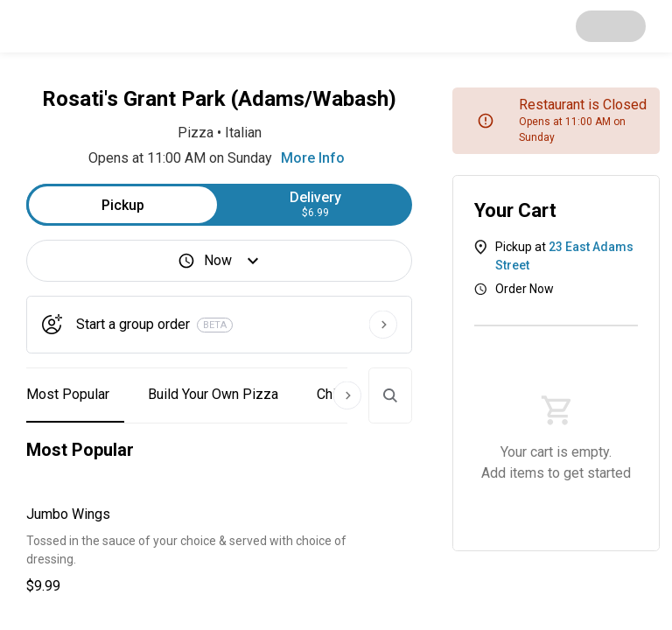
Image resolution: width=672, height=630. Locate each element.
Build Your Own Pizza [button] (213, 394)
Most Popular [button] (68, 394)
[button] (219, 550)
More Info (313, 158)
